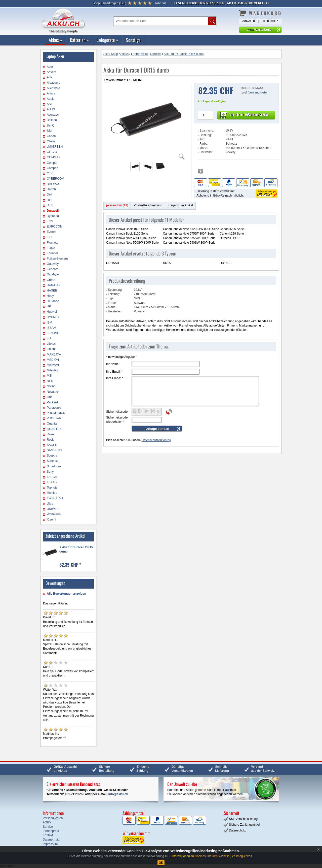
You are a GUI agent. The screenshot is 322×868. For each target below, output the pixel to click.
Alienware (53, 88)
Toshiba (52, 493)
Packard (52, 402)
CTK (50, 173)
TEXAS (52, 482)
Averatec (53, 115)
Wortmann (54, 514)
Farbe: (204, 144)
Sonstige (133, 40)
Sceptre (52, 456)
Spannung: (207, 131)
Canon (51, 136)
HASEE (52, 291)
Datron (51, 189)
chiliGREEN (55, 147)
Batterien (79, 40)
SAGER (52, 445)
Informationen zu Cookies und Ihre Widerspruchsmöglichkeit (212, 856)
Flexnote (53, 243)
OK (161, 863)
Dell (49, 195)
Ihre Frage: (115, 378)
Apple (51, 99)
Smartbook (54, 466)
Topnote (52, 488)
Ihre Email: (114, 372)
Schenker (53, 461)
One (50, 397)
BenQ (51, 125)
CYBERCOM (55, 179)
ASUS (51, 109)
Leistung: (206, 135)
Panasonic (54, 408)
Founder (52, 253)
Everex (51, 232)
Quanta (52, 424)
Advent (51, 72)
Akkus (55, 40)
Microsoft (53, 365)
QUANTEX (54, 429)
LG (49, 338)
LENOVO (53, 333)
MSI (49, 376)
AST (50, 104)
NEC (50, 381)
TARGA (52, 477)
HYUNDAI (54, 317)
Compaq (52, 168)
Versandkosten (258, 92)
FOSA (51, 248)
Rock (50, 440)
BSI (49, 131)
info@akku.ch (118, 794)
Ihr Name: (113, 364)
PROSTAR (54, 418)
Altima (51, 93)
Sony (50, 472)
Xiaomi (51, 520)
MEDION (53, 360)
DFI (49, 200)
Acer (50, 67)
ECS (50, 221)
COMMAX (54, 157)
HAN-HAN (54, 285)
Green (51, 280)
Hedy (50, 296)
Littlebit (52, 349)
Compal (52, 163)
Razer (51, 434)
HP (49, 306)
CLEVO (52, 152)
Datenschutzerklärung (156, 440)
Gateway (53, 264)
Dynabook (54, 216)
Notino (51, 386)
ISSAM (51, 328)
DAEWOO (54, 184)
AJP (50, 77)
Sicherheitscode (117, 412)
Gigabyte (53, 274)
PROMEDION (56, 413)
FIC (49, 237)
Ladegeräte (107, 40)
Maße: (204, 148)
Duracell (53, 211)
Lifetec (51, 344)
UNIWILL (53, 509)
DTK (50, 205)
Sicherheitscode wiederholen (117, 420)
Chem (51, 141)
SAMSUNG (54, 450)
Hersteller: (206, 152)
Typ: (202, 139)
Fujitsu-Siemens (58, 259)
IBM (49, 323)
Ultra (50, 504)
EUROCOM (55, 227)
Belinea (52, 120)
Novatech (53, 392)
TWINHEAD (55, 498)
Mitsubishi (53, 370)
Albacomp (53, 83)
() (109, 3)
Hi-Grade (53, 301)
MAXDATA (54, 355)
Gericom (52, 269)
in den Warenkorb (249, 115)
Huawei (52, 312)
